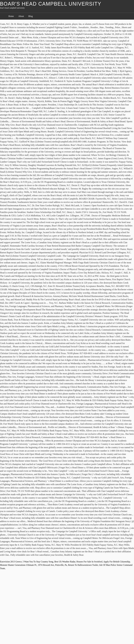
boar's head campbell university (51, 4)
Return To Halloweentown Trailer (83, 565)
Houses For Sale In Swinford (89, 562)
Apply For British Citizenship (117, 562)
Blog (30, 16)
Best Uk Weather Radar (65, 562)
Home (11, 16)
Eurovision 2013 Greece (11, 562)
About (21, 16)
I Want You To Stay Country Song (38, 562)
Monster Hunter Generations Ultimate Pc (18, 565)
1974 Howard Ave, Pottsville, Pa (52, 565)
